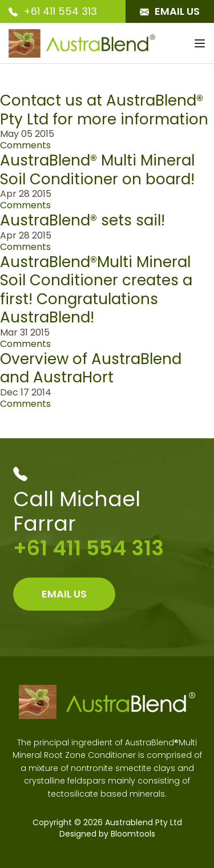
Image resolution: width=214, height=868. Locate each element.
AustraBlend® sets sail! (82, 220)
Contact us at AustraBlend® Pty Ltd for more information (104, 110)
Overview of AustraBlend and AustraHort (91, 368)
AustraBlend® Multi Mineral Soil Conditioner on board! (97, 170)
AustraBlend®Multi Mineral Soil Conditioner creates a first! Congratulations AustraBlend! (96, 290)
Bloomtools (133, 834)
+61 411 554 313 (53, 11)
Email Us (170, 11)
